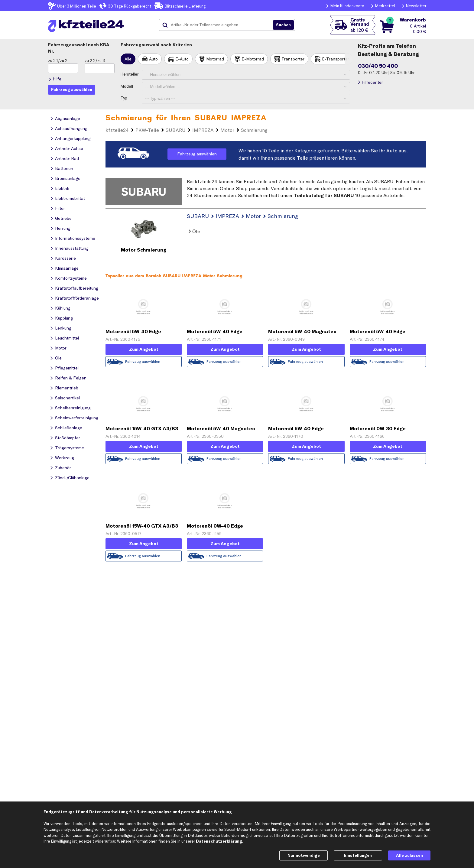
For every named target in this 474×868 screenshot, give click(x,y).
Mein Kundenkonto (347, 6)
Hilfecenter (372, 82)
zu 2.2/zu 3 (95, 60)
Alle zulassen (409, 855)
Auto (153, 59)
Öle (194, 231)
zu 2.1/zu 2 (58, 60)
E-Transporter (336, 59)
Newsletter (416, 6)
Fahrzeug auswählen (197, 154)
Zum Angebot (144, 349)
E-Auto (182, 59)
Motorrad (215, 59)
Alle (128, 59)
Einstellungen (358, 855)
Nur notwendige (304, 855)
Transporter (293, 59)
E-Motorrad (253, 59)
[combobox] (218, 25)
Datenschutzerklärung (219, 841)
